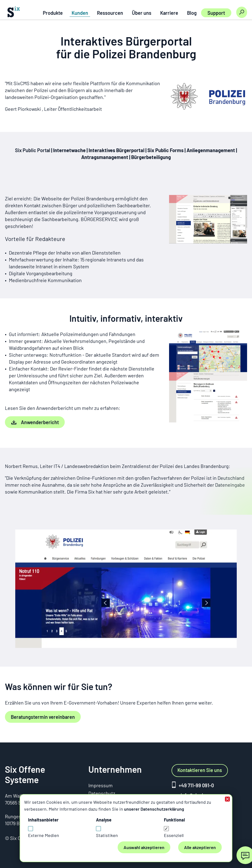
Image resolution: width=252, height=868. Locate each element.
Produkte (53, 13)
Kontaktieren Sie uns (200, 770)
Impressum (101, 785)
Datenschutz (102, 793)
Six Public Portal (33, 150)
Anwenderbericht (40, 422)
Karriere (169, 13)
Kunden (80, 13)
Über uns (142, 13)
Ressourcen (110, 13)
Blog (192, 13)
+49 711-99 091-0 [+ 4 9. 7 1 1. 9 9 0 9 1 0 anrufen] (196, 785)
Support (216, 13)
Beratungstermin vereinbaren (43, 717)
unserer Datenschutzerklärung (154, 809)
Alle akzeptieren (200, 847)
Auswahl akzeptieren (144, 847)
